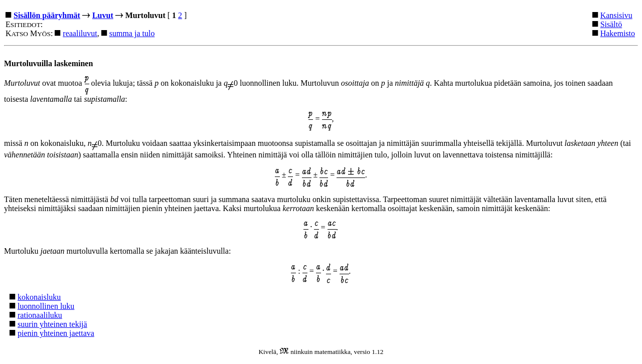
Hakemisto (618, 33)
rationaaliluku (40, 315)
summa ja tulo (132, 33)
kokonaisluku (39, 297)
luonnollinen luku (46, 306)
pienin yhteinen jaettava (56, 333)
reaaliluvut (80, 33)
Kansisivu (616, 15)
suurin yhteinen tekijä (52, 324)
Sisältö (611, 24)
